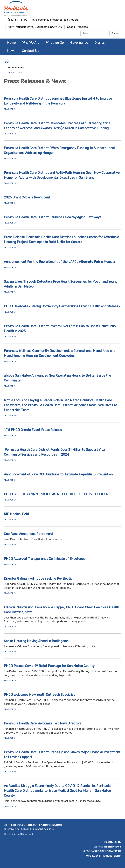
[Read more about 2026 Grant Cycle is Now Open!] (62, 200)
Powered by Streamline (98, 856)
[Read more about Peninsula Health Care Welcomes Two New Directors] (62, 730)
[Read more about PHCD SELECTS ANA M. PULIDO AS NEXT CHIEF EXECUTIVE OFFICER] (62, 497)
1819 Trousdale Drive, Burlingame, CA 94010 (35, 27)
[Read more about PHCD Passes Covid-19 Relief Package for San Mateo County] (62, 673)
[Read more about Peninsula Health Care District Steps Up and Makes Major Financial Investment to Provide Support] (62, 761)
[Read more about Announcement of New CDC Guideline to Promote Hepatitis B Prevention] (62, 477)
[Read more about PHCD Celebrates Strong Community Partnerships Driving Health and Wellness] (62, 309)
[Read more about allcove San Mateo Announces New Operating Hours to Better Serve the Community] (62, 380)
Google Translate (77, 27)
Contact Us (31, 51)
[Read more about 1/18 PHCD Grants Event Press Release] (62, 432)
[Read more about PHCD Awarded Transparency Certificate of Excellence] (62, 561)
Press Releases (16, 67)
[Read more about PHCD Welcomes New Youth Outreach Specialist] (62, 701)
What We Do (55, 43)
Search (115, 33)
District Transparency (107, 847)
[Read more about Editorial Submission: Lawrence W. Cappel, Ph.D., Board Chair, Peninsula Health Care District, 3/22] (62, 617)
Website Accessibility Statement (102, 851)
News (11, 51)
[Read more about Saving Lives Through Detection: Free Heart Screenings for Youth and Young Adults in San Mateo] (62, 286)
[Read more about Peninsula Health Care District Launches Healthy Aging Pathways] (62, 220)
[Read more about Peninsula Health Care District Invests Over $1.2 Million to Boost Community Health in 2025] (62, 331)
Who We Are (31, 43)
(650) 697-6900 (18, 20)
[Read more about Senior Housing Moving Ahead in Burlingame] (62, 646)
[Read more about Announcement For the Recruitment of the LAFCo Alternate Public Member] (62, 264)
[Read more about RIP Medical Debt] (62, 516)
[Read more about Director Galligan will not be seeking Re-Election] (62, 585)
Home (11, 43)
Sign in (117, 856)
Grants (100, 43)
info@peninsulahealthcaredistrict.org (56, 20)
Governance (79, 43)
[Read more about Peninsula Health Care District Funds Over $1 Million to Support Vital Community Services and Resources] (62, 454)
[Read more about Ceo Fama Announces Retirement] (62, 539)
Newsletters (15, 72)
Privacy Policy (113, 842)
